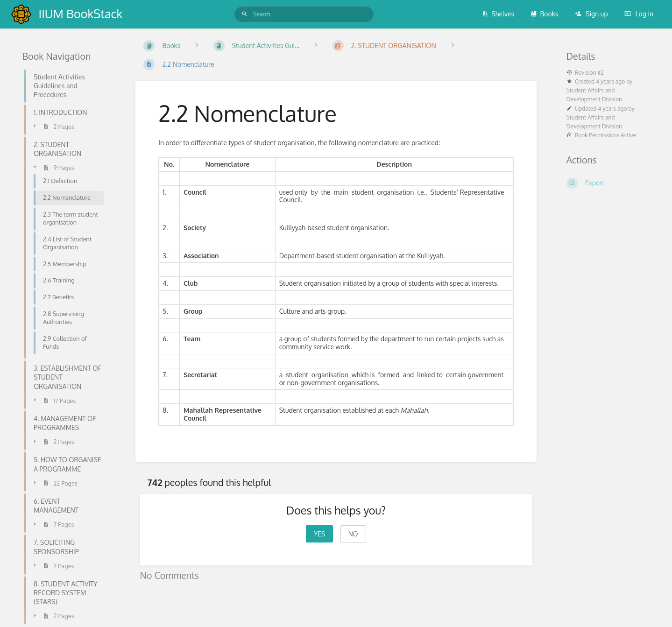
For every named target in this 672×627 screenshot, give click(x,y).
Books (544, 14)
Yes (319, 534)
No (353, 534)
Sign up (591, 14)
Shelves (498, 14)
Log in (639, 14)
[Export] (608, 183)
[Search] (245, 14)
